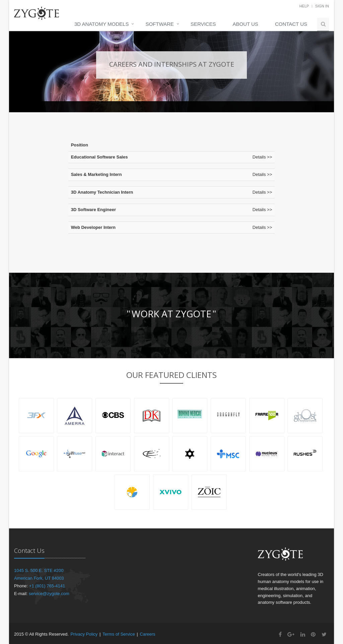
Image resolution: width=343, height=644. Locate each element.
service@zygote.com (49, 594)
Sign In (322, 6)
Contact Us (291, 24)
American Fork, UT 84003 (39, 578)
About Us (245, 24)
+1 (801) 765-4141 (47, 586)
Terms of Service (119, 634)
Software (159, 24)
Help (304, 6)
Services (203, 24)
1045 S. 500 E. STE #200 (39, 570)
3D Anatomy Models (102, 24)
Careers (147, 634)
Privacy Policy (84, 634)
